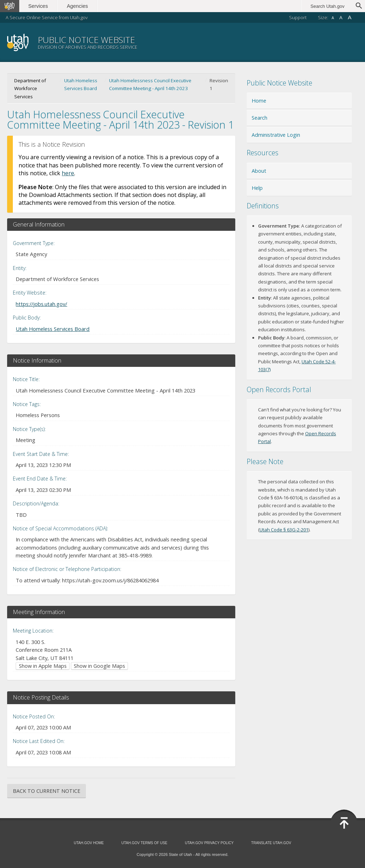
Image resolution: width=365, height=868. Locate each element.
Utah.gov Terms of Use (144, 843)
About (259, 171)
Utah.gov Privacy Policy (209, 843)
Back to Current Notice (47, 791)
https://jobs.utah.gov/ (41, 304)
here (68, 173)
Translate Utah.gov (271, 843)
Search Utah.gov (327, 6)
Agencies (78, 6)
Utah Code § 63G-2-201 (284, 530)
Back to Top (344, 823)
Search (259, 118)
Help (257, 188)
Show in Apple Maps (43, 666)
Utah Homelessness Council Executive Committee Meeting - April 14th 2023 (150, 84)
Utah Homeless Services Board (81, 84)
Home (259, 101)
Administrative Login (276, 135)
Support (298, 17)
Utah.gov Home (89, 843)
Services (38, 6)
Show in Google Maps (99, 666)
